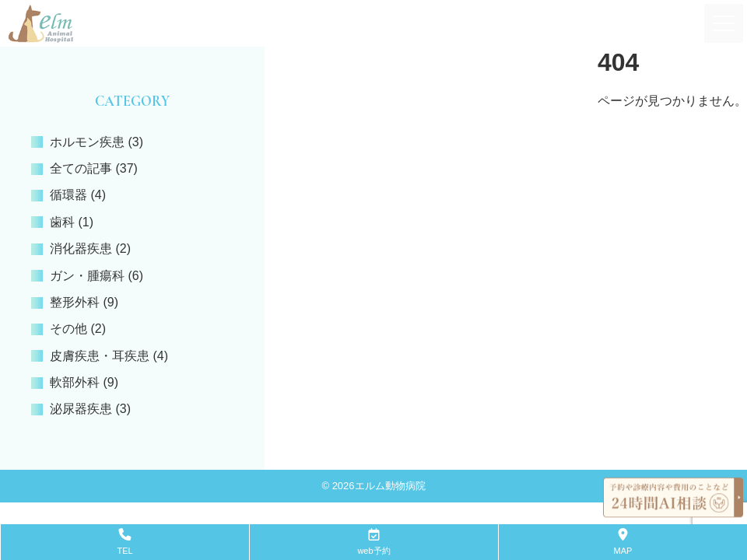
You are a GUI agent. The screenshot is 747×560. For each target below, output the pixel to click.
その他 (68, 329)
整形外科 (75, 302)
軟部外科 (75, 382)
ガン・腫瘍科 (87, 276)
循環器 (68, 195)
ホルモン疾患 (87, 142)
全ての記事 (81, 168)
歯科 (62, 222)
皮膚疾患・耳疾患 (100, 356)
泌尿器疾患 (81, 409)
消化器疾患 (81, 248)
